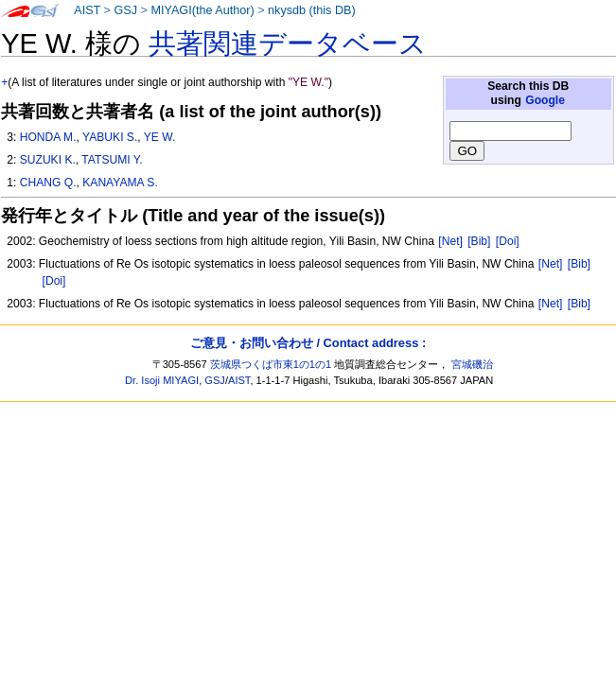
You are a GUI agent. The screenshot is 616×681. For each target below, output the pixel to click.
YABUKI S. (110, 137)
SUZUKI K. (48, 160)
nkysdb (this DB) (312, 10)
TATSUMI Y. (112, 160)
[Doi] (508, 241)
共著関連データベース (288, 44)
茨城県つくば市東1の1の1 (271, 364)
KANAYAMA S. (120, 183)
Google (545, 100)
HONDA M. (48, 137)
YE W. (160, 137)
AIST (87, 10)
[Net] (450, 241)
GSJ (125, 10)
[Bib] (479, 241)
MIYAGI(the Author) (202, 10)
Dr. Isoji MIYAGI (162, 380)
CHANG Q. (48, 183)
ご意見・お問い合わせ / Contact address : (308, 343)
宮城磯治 (472, 364)
